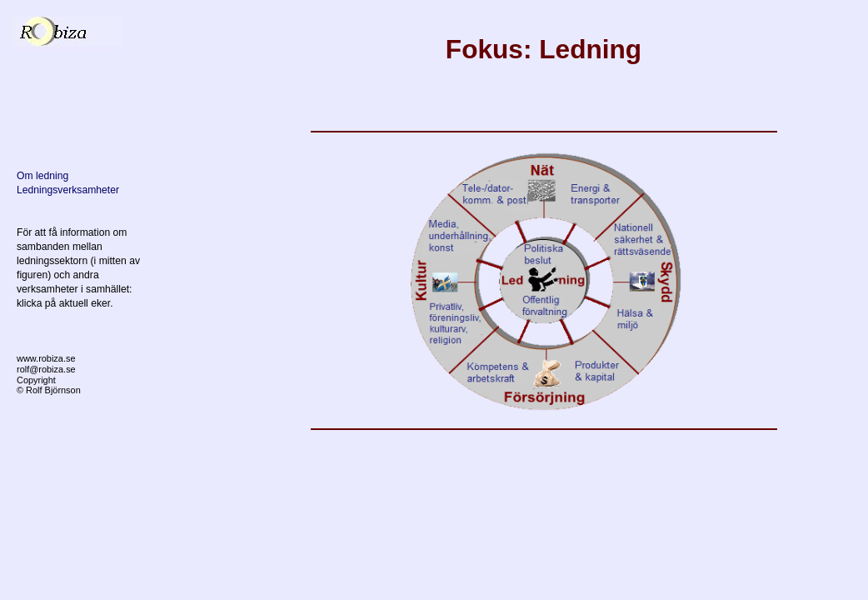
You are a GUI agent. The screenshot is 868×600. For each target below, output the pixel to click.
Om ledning (42, 176)
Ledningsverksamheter (68, 190)
